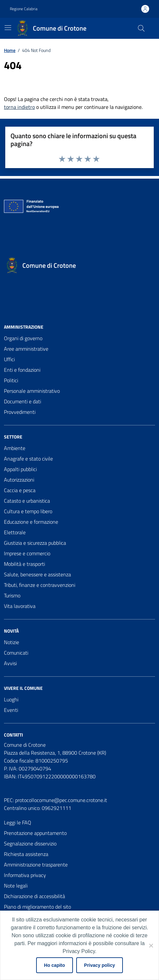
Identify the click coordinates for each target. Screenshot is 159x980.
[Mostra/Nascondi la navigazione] (8, 28)
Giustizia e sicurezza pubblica (35, 543)
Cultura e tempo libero (28, 511)
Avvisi (10, 663)
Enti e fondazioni (22, 370)
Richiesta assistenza (26, 854)
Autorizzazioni (19, 480)
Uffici (9, 359)
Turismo (12, 595)
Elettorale (15, 532)
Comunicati (16, 653)
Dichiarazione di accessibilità (34, 896)
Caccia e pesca (20, 490)
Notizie (11, 642)
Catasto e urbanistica (27, 501)
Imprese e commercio (27, 553)
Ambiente (15, 448)
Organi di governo (23, 338)
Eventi (11, 710)
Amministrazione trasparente (36, 865)
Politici (11, 380)
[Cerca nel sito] (141, 28)
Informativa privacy (25, 875)
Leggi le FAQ (18, 822)
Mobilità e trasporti (24, 564)
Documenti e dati (23, 401)
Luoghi (11, 699)
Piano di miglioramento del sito (37, 907)
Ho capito (55, 965)
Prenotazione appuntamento (35, 833)
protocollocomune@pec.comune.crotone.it (61, 800)
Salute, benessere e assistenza (37, 574)
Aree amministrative (26, 349)
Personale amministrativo (32, 391)
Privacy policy (100, 965)
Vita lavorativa (20, 606)
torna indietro (19, 107)
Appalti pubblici (20, 469)
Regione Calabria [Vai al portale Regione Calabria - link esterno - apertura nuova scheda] (24, 9)
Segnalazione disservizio (30, 843)
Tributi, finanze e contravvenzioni (40, 585)
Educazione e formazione (31, 522)
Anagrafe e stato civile (28, 459)
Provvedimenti (20, 412)
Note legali (16, 886)
